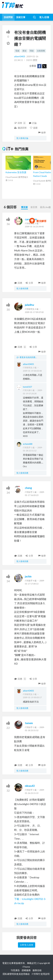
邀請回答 (20, 128)
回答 (20, 123)
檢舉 (42, 132)
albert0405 (20, 56)
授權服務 (26, 970)
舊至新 (24, 207)
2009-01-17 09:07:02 (34, 312)
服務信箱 (37, 970)
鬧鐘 (32, 51)
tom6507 (27, 387)
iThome (26, 967)
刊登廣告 (15, 970)
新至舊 (34, 207)
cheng (28, 488)
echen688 (28, 444)
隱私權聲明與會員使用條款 (16, 974)
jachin (28, 576)
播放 (24, 51)
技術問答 (8, 17)
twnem (29, 723)
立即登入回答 (27, 945)
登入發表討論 (22, 138)
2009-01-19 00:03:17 (32, 697)
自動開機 (41, 51)
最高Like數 (45, 207)
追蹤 (34, 128)
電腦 (17, 51)
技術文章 (21, 17)
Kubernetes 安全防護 (16, 172)
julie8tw (29, 305)
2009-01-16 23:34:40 (34, 227)
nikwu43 (30, 786)
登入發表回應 (22, 288)
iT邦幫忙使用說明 (41, 974)
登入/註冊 (44, 17)
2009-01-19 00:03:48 (32, 371)
